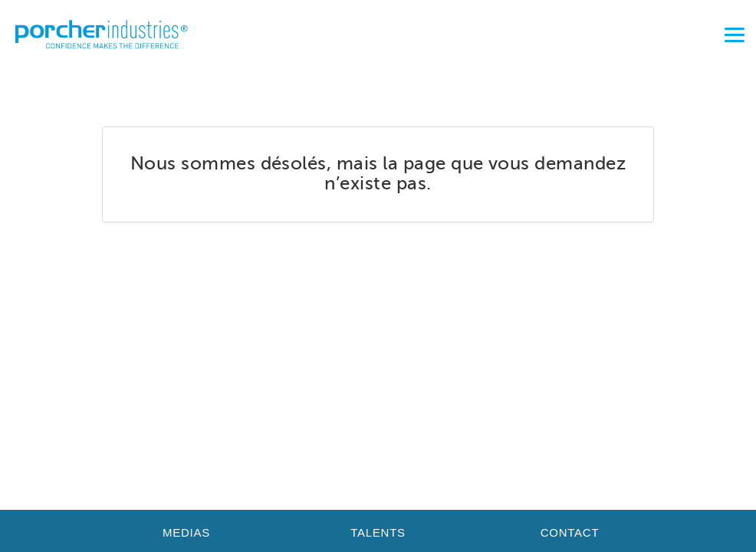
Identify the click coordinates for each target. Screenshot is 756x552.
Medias (186, 532)
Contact (570, 532)
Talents (378, 532)
